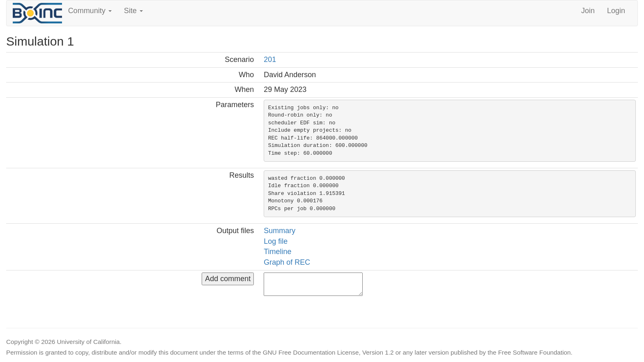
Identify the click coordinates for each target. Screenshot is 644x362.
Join (588, 11)
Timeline (277, 252)
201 (270, 60)
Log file (276, 241)
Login (616, 11)
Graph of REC (287, 262)
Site (133, 11)
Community (90, 11)
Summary (279, 231)
